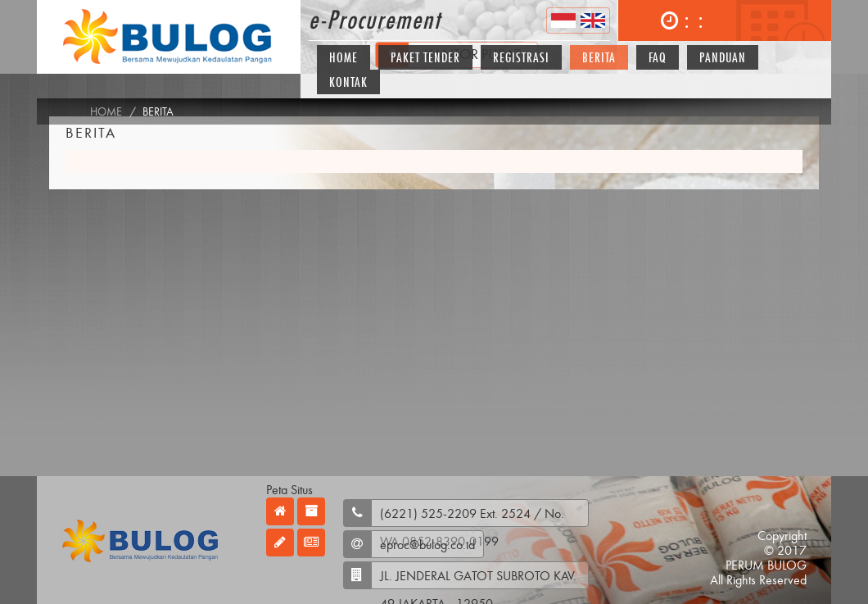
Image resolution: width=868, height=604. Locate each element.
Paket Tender (425, 57)
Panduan (723, 57)
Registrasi (521, 57)
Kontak (348, 82)
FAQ (658, 57)
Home (344, 57)
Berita (599, 57)
